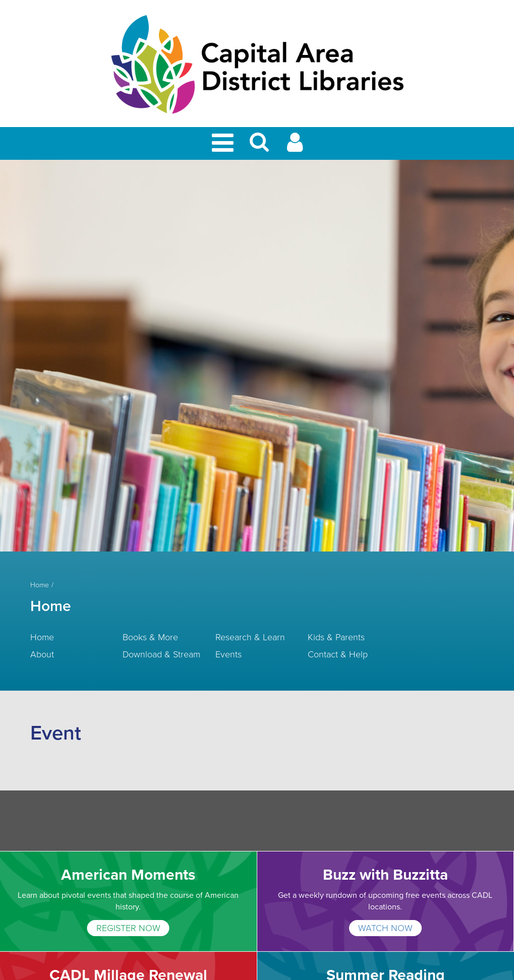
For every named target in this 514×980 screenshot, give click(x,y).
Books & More (150, 637)
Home (40, 585)
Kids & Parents (336, 637)
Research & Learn (250, 637)
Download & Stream (161, 654)
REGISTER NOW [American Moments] (128, 928)
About (42, 654)
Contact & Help (338, 654)
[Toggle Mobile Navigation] (224, 143)
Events (229, 654)
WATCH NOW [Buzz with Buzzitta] (385, 928)
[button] (259, 146)
